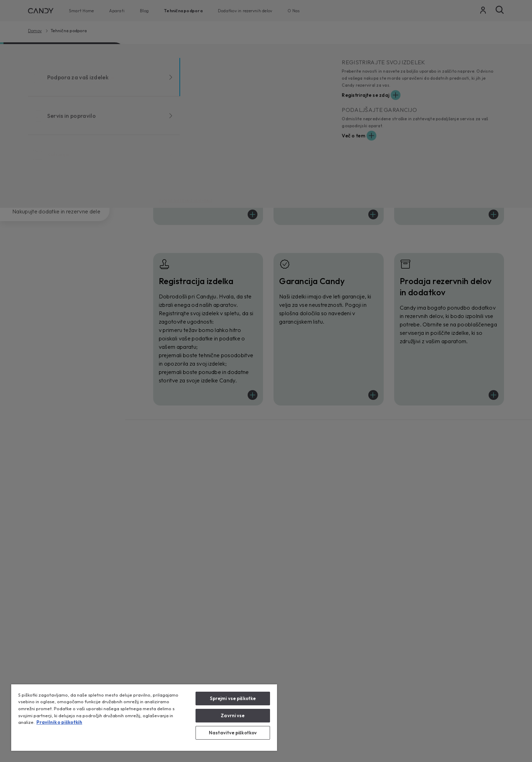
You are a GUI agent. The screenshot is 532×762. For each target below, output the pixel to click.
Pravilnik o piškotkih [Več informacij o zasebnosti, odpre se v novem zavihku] (59, 722)
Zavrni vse (233, 715)
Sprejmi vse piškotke (233, 698)
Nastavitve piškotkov (233, 733)
